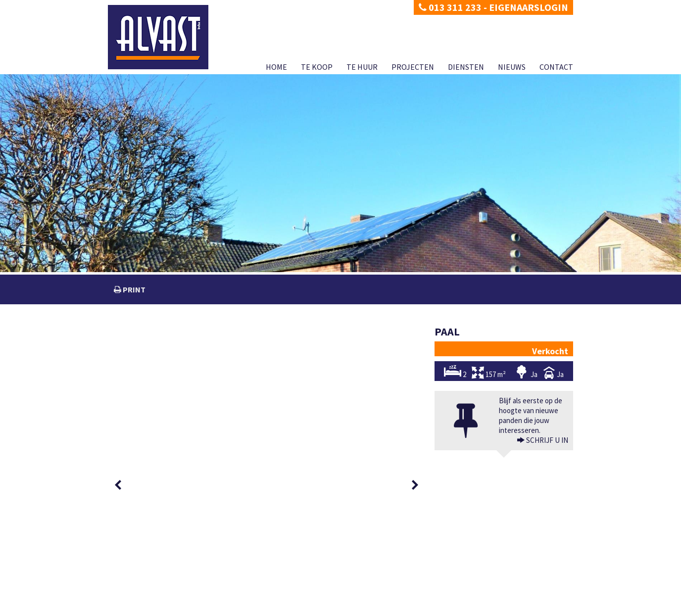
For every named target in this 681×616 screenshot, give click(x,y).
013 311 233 (450, 7)
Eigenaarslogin (529, 7)
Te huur (362, 67)
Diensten (466, 67)
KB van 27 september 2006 (512, 597)
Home (276, 67)
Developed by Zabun (205, 608)
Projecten (413, 67)
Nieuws (512, 67)
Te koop (317, 67)
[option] (144, 348)
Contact (556, 67)
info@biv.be (457, 597)
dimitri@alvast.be (145, 577)
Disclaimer (161, 608)
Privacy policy (125, 608)
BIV (448, 578)
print (133, 289)
